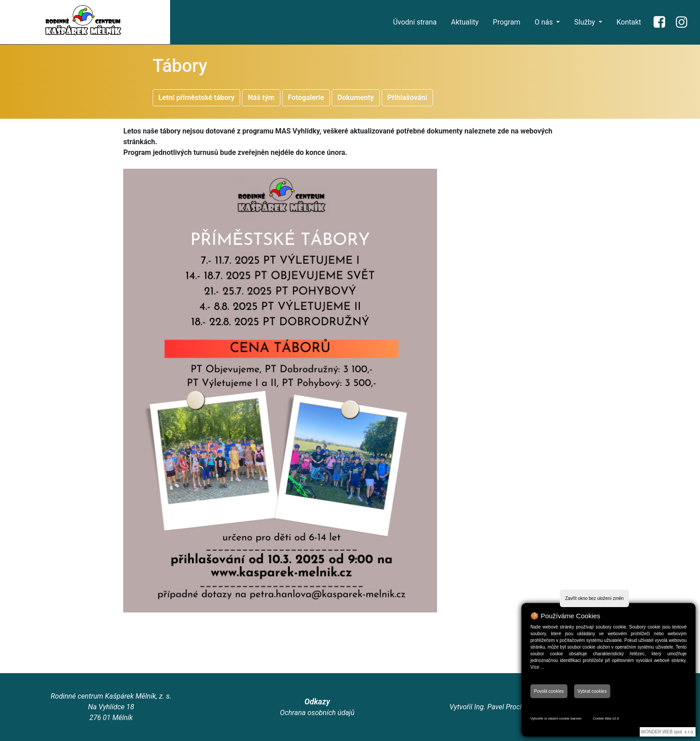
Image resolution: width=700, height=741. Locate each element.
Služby (585, 22)
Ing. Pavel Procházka (506, 707)
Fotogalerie (306, 98)
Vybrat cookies (592, 691)
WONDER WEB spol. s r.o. (668, 732)
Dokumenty (356, 98)
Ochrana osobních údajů (317, 713)
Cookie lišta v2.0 (606, 718)
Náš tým (261, 98)
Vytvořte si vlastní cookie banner (556, 718)
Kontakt (629, 22)
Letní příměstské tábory (197, 98)
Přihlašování (407, 98)
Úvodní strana (415, 22)
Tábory (180, 66)
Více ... (537, 667)
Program (506, 22)
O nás (544, 22)
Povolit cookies (549, 691)
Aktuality (465, 22)
